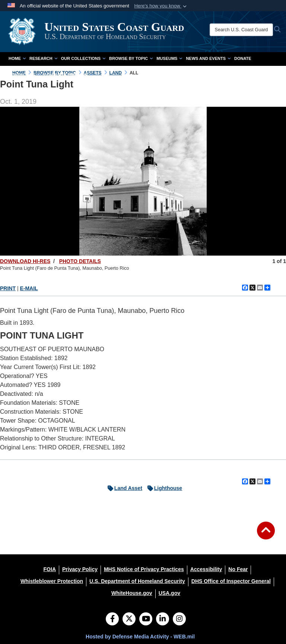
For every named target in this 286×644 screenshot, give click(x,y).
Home (17, 58)
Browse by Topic (131, 58)
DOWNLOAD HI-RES (25, 261)
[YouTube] (146, 619)
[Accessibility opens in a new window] (206, 569)
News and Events (208, 58)
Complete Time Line (68, 75)
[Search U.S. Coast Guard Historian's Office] (242, 30)
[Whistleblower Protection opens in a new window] (52, 581)
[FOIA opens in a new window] (50, 569)
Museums (169, 58)
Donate (243, 58)
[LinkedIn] (163, 619)
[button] (161, 6)
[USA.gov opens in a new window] (169, 593)
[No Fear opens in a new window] (238, 569)
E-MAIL (29, 288)
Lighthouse (163, 488)
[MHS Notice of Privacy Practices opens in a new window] (144, 569)
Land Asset (123, 488)
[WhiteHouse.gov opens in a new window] (132, 593)
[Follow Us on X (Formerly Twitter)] (129, 619)
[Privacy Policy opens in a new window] (80, 569)
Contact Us (24, 75)
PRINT (8, 288)
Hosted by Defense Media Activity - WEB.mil (140, 637)
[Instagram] (179, 619)
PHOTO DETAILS (80, 261)
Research (43, 58)
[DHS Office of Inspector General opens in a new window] (231, 581)
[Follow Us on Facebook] (112, 619)
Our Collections (83, 58)
